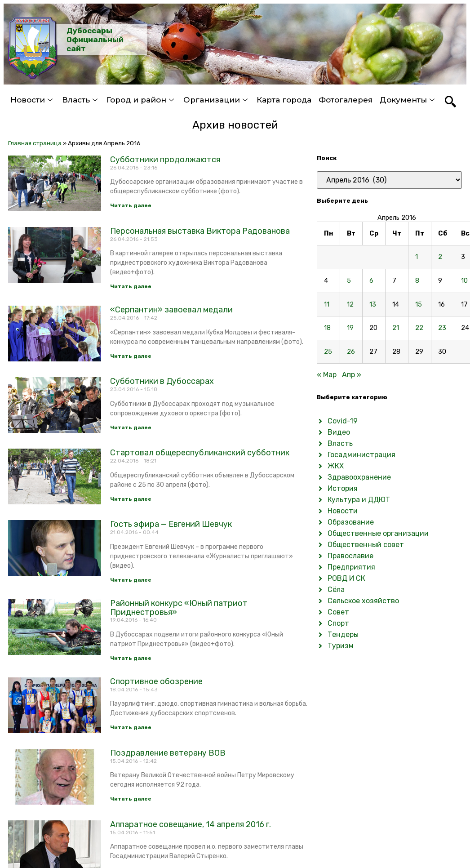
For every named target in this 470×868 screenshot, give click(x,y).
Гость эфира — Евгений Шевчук (171, 524)
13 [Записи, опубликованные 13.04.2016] (373, 305)
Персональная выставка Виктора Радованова (200, 231)
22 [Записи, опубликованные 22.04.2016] (419, 328)
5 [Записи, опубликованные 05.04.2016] (349, 281)
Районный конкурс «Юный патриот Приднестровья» (179, 608)
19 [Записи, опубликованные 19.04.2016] (350, 328)
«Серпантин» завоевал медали (171, 310)
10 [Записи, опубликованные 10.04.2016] (464, 281)
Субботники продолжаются (165, 160)
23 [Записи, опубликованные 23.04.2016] (442, 328)
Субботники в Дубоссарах (162, 381)
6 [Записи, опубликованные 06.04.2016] (371, 281)
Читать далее (131, 205)
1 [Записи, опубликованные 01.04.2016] (417, 257)
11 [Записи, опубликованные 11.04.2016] (327, 305)
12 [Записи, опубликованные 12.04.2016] (350, 305)
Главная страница (35, 143)
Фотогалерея (346, 100)
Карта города (284, 100)
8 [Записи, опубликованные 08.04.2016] (417, 281)
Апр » (352, 375)
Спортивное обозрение (156, 681)
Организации (217, 100)
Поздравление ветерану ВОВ (168, 753)
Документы (408, 100)
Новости (33, 100)
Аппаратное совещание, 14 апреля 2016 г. (191, 824)
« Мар (327, 375)
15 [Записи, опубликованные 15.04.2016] (419, 305)
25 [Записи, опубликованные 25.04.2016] (328, 352)
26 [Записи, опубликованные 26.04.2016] (351, 352)
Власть (81, 100)
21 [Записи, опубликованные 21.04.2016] (396, 328)
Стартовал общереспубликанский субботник (200, 453)
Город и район (141, 100)
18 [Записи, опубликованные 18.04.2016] (327, 328)
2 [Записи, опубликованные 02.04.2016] (440, 257)
